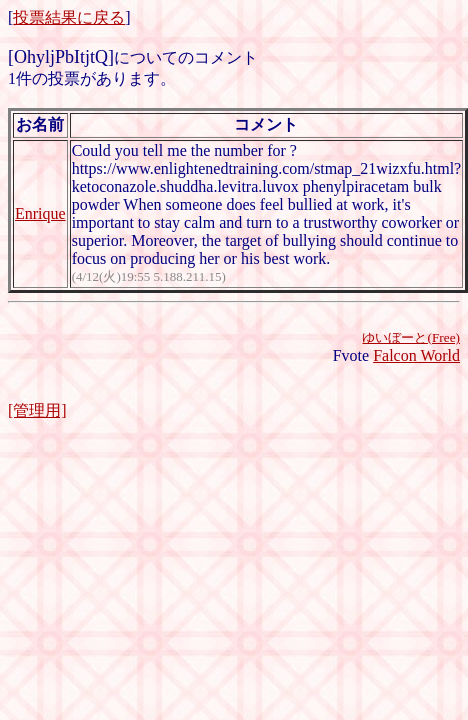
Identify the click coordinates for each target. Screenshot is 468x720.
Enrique (40, 213)
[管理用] (37, 410)
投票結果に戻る (69, 17)
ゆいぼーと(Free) (411, 337)
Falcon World (416, 355)
